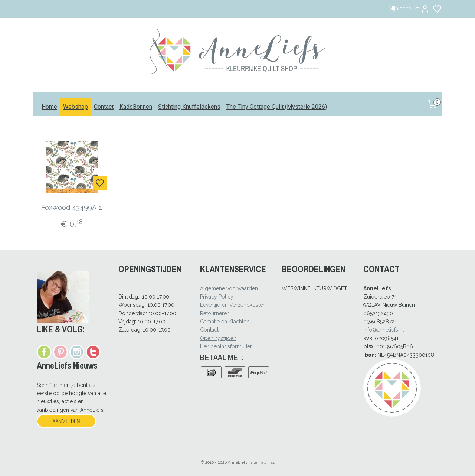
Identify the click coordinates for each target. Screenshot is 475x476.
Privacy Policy (217, 297)
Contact (104, 107)
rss (272, 462)
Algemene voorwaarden (229, 288)
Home (49, 107)
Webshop (76, 107)
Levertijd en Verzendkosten (233, 305)
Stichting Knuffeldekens (189, 107)
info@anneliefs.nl (384, 330)
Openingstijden (218, 338)
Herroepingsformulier (226, 346)
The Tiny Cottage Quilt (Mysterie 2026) (277, 107)
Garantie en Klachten (225, 322)
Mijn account (409, 9)
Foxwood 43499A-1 (72, 207)
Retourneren (215, 313)
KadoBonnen (136, 107)
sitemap (258, 462)
